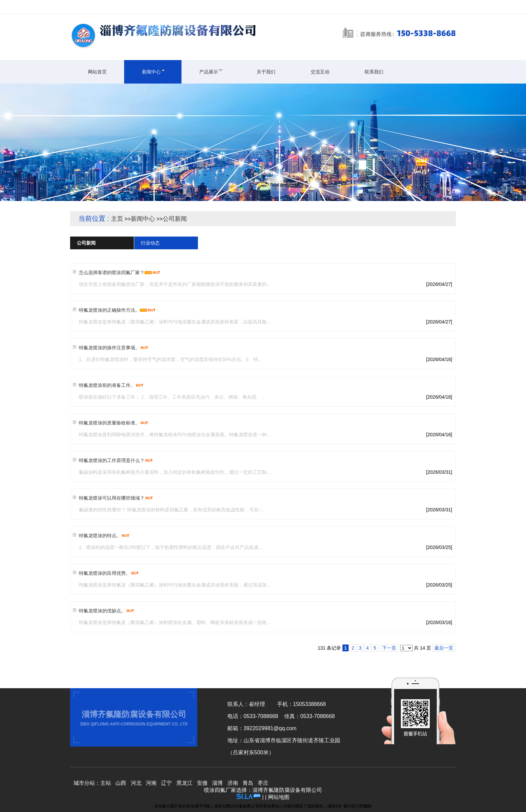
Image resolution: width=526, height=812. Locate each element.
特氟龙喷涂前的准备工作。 (107, 385)
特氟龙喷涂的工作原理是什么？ (112, 460)
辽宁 (166, 783)
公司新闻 (175, 219)
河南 (151, 783)
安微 (202, 783)
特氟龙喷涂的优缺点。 (102, 611)
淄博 (217, 783)
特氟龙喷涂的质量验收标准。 (109, 423)
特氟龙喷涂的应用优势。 (105, 573)
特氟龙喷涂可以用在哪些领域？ (112, 498)
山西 (121, 783)
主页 (117, 219)
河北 (136, 783)
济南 (233, 783)
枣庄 (263, 783)
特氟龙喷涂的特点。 (100, 536)
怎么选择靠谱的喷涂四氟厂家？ (112, 272)
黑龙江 (185, 783)
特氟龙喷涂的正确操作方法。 (109, 310)
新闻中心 (143, 219)
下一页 (389, 648)
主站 (106, 783)
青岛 (248, 783)
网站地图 (279, 797)
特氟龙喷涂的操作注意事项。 (109, 348)
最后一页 (444, 648)
